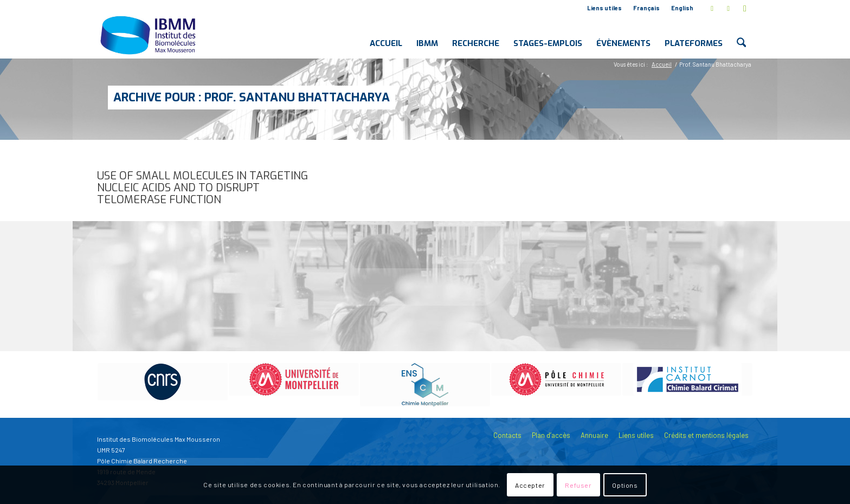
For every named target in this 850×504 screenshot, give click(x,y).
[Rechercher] (741, 35)
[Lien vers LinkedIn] (728, 8)
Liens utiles (604, 8)
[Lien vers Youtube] (745, 8)
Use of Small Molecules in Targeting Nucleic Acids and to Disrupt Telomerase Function (202, 188)
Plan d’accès (551, 435)
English (682, 8)
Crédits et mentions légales (706, 435)
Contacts (507, 435)
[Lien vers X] (712, 8)
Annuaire (594, 435)
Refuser (578, 485)
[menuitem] (605, 8)
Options (625, 485)
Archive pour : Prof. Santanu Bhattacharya (252, 97)
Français (646, 8)
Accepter (530, 485)
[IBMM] (149, 35)
